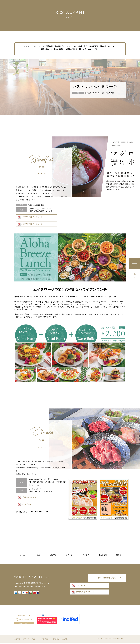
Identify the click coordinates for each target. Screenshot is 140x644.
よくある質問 (102, 555)
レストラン (70, 555)
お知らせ (118, 555)
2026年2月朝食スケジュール (30, 217)
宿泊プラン (54, 555)
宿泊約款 (56, 640)
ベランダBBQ (55, 497)
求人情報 (65, 640)
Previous (84, 191)
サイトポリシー (45, 640)
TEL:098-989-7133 (39, 504)
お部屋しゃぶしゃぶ (27, 497)
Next (94, 191)
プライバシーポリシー (30, 640)
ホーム (22, 555)
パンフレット (79, 587)
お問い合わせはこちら (105, 579)
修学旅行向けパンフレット (83, 594)
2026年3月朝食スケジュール (60, 217)
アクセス (86, 555)
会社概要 (17, 640)
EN (134, 274)
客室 (38, 555)
